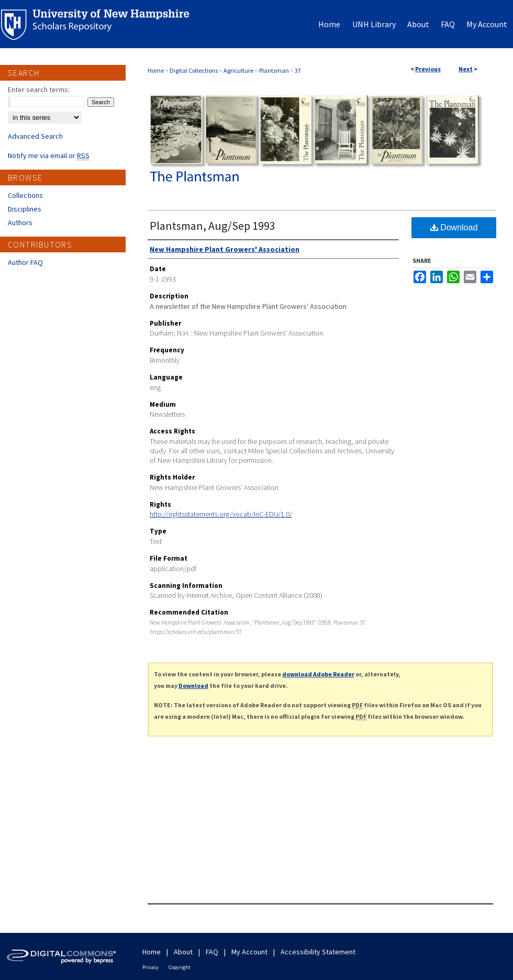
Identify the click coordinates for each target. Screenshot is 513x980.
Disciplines (25, 209)
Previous (428, 69)
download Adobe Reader (318, 674)
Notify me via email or (49, 155)
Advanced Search (35, 136)
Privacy (150, 967)
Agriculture (238, 70)
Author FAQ (25, 262)
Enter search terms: (39, 90)
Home (156, 70)
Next (466, 69)
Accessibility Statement (318, 952)
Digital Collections (194, 70)
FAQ (212, 952)
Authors (20, 222)
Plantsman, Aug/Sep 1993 (213, 226)
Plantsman (274, 70)
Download (454, 227)
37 (298, 70)
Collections (25, 195)
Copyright (180, 967)
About (183, 952)
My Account (249, 952)
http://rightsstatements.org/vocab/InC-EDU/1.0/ (221, 514)
